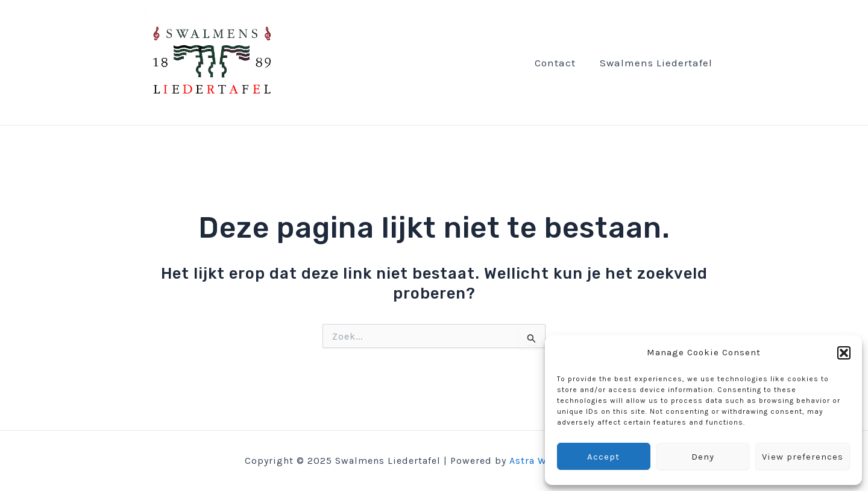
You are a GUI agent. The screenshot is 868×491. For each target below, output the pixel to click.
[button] (844, 353)
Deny (703, 457)
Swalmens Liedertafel (656, 63)
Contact (555, 63)
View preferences (803, 457)
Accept (603, 457)
